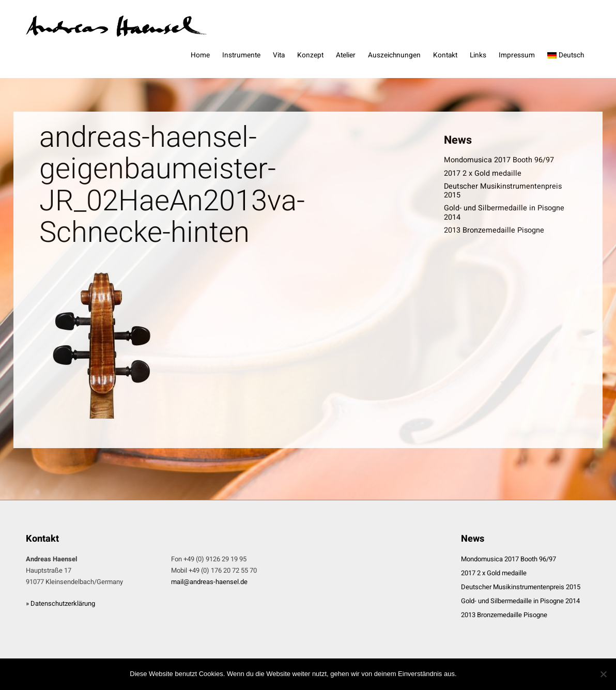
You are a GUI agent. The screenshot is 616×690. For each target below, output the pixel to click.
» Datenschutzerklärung (60, 603)
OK (474, 674)
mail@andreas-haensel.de (209, 582)
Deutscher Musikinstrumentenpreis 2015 (503, 191)
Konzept (310, 55)
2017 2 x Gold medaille (483, 173)
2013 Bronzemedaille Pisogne (494, 230)
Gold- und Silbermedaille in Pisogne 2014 (504, 212)
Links (478, 55)
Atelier (346, 55)
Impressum (517, 55)
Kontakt (445, 55)
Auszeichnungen (394, 55)
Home (200, 55)
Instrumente (241, 55)
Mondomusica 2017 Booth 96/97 (499, 160)
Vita (279, 55)
